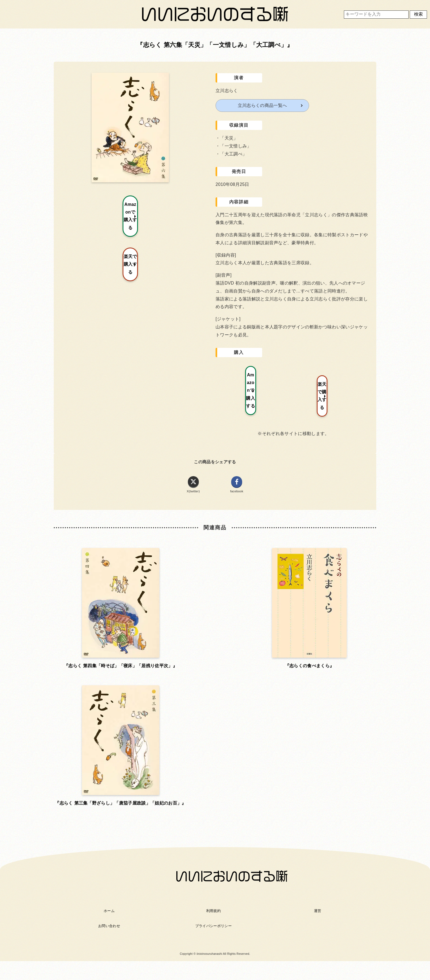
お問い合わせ (109, 763)
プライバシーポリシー (213, 763)
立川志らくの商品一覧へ (262, 105)
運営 (318, 748)
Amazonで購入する (256, 375)
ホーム (109, 748)
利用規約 (213, 748)
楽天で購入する (336, 375)
